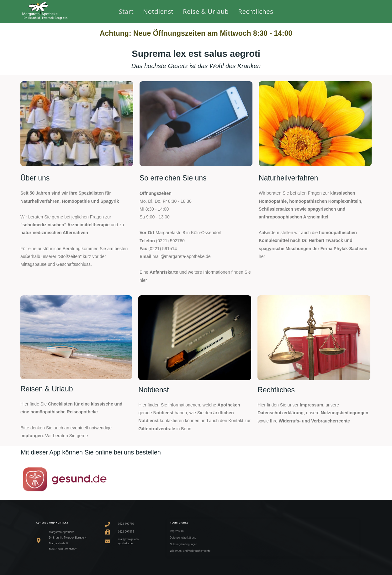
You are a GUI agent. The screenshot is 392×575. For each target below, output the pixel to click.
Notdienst (154, 390)
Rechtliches (276, 390)
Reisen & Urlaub (47, 389)
